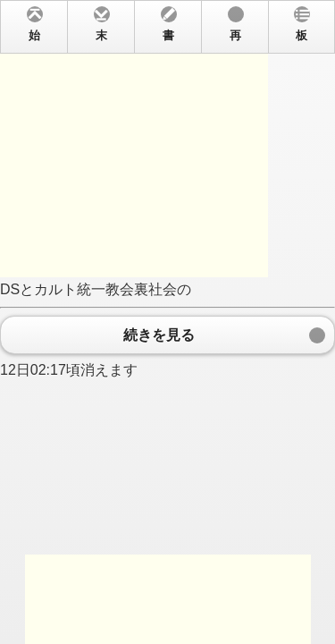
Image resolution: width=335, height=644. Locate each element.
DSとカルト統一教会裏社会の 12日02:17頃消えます (167, 322)
